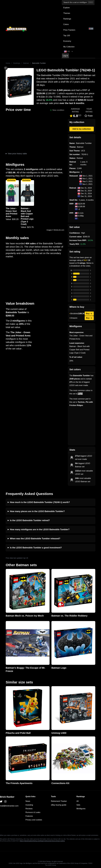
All (78, 801)
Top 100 (67, 36)
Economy (67, 41)
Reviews (29, 809)
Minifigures (81, 809)
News (28, 801)
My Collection (69, 47)
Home (8, 63)
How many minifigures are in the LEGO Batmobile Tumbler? (40, 530)
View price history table (17, 154)
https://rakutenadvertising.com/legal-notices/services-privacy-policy (42, 841)
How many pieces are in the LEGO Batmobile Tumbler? (37, 511)
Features (29, 816)
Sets (78, 805)
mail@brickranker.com (9, 806)
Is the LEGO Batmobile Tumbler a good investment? (36, 548)
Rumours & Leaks (33, 812)
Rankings (67, 19)
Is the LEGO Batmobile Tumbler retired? (30, 520)
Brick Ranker (7, 797)
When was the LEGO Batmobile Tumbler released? (35, 539)
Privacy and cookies (34, 820)
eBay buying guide (59, 805)
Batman (26, 63)
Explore (66, 8)
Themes (67, 13)
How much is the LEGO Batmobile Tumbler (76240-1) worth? (40, 502)
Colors (66, 24)
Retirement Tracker (59, 801)
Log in (65, 56)
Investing (29, 805)
